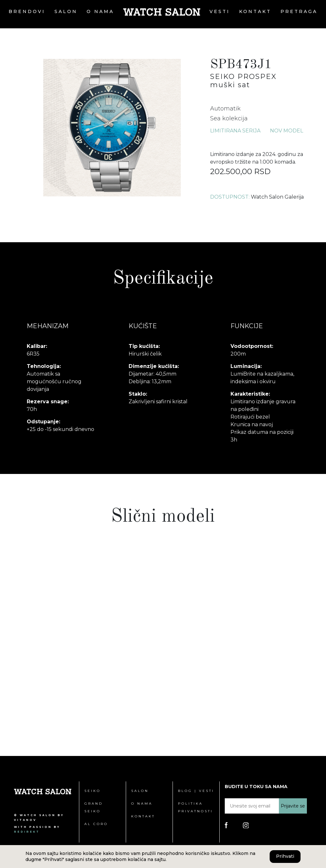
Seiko (92, 791)
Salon (66, 11)
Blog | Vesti (196, 791)
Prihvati (285, 856)
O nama (100, 11)
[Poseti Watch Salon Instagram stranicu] (246, 825)
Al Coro (96, 824)
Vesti (220, 11)
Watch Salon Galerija (277, 197)
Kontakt (255, 11)
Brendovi (27, 11)
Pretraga (299, 11)
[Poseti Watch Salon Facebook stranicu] (226, 825)
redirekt (27, 832)
